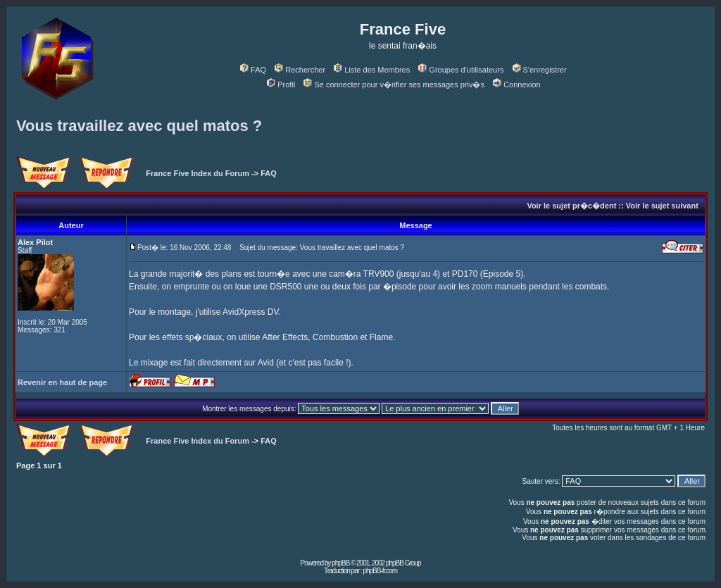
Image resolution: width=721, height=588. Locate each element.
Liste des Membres (372, 70)
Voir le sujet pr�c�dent (571, 206)
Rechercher (300, 70)
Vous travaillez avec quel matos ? (139, 126)
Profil (281, 85)
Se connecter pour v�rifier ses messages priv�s (394, 85)
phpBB (340, 563)
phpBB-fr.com (380, 571)
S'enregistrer (540, 70)
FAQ (253, 70)
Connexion (517, 85)
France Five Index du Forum (198, 173)
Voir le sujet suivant (662, 206)
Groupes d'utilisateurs (461, 70)
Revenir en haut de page (62, 382)
